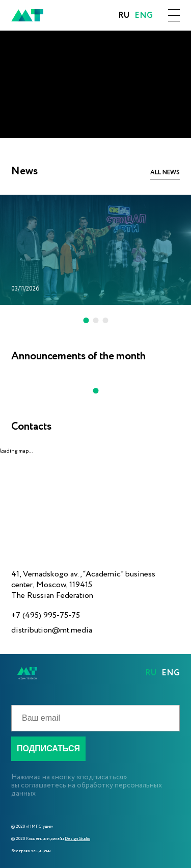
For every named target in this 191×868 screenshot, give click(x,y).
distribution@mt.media (52, 630)
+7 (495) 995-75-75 (46, 615)
